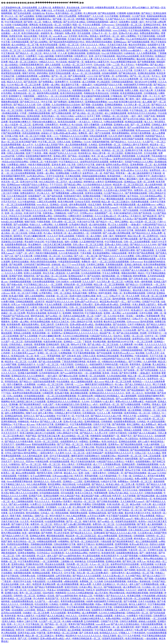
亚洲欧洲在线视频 (77, 53)
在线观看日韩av (109, 456)
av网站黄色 (26, 87)
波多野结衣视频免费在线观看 (27, 393)
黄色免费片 (38, 387)
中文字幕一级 (138, 359)
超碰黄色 (45, 33)
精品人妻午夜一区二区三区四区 (108, 153)
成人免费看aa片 (149, 424)
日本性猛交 (78, 147)
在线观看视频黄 (27, 19)
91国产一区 (22, 253)
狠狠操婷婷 (121, 236)
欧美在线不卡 (55, 313)
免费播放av (123, 481)
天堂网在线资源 (84, 464)
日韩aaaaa (63, 279)
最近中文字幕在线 (10, 576)
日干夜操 (161, 67)
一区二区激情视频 (93, 373)
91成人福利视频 (46, 56)
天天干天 (37, 39)
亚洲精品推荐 (53, 344)
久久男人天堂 (50, 90)
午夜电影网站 (142, 65)
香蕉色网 (62, 199)
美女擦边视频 (154, 230)
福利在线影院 (117, 570)
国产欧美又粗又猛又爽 (49, 436)
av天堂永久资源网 (96, 516)
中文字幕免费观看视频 (84, 353)
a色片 (32, 253)
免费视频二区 (21, 179)
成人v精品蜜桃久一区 (79, 233)
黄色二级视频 (94, 467)
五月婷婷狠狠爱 (92, 621)
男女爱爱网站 (127, 356)
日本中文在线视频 (110, 239)
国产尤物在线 (20, 127)
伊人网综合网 (90, 13)
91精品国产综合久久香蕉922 (34, 185)
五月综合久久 (64, 90)
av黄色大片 (44, 347)
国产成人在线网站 (39, 42)
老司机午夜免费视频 (141, 133)
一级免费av (140, 316)
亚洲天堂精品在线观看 (60, 73)
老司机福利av (72, 207)
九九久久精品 (77, 159)
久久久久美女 (142, 170)
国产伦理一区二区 (28, 510)
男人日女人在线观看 (118, 225)
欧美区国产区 (52, 599)
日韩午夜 (69, 384)
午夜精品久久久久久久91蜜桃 (74, 136)
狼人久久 (149, 122)
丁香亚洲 (87, 342)
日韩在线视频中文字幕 (65, 544)
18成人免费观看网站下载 (26, 499)
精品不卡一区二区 (98, 247)
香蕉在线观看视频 (75, 310)
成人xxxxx (99, 382)
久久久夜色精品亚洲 (17, 196)
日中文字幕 (70, 573)
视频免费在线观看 (79, 513)
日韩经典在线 (78, 590)
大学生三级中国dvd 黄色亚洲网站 (21, 453)
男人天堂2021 (128, 65)
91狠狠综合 (61, 130)
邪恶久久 (47, 250)
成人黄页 (12, 39)
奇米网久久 (65, 125)
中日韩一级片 (127, 207)
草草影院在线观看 (31, 119)
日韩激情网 (96, 233)
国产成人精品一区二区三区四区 (88, 113)
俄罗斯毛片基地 (45, 473)
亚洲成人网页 (60, 156)
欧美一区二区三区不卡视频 (33, 136)
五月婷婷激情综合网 (49, 373)
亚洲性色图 (38, 125)
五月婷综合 (49, 130)
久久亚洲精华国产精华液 (41, 139)
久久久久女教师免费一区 (131, 79)
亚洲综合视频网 (122, 187)
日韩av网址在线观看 (79, 390)
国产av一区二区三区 (32, 464)
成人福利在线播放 (98, 225)
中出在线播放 (63, 382)
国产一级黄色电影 (47, 199)
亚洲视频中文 (15, 96)
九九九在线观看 (58, 613)
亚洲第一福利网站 (104, 39)
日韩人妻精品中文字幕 (147, 256)
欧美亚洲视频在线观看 (131, 93)
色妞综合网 (151, 402)
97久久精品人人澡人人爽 (81, 59)
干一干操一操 (98, 90)
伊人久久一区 (12, 16)
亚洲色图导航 (73, 387)
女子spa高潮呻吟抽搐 (15, 439)
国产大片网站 (134, 302)
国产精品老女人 (119, 142)
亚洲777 (30, 153)
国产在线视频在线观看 (139, 42)
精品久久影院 (91, 379)
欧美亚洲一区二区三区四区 (65, 127)
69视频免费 (77, 621)
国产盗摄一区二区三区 (64, 19)
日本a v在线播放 (15, 396)
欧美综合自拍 (102, 93)
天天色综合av (43, 553)
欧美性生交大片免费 (71, 579)
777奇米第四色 (139, 633)
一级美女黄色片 (46, 453)
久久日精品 (67, 256)
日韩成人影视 (36, 233)
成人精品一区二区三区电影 (40, 439)
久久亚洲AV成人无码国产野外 (49, 145)
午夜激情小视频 (21, 270)
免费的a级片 (145, 607)
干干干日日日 (56, 185)
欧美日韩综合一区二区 (146, 207)
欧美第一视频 (41, 153)
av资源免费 (76, 282)
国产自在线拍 (94, 276)
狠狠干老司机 (29, 73)
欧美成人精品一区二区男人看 (121, 484)
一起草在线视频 (9, 90)
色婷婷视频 (117, 413)
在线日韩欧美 (120, 127)
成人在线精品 (58, 50)
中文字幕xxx (106, 159)
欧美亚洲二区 (60, 233)
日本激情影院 (85, 570)
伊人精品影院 (104, 82)
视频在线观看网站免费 (77, 559)
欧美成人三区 (47, 390)
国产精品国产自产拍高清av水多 (20, 490)
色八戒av (48, 233)
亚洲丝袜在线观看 (16, 250)
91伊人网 (24, 467)
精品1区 (162, 362)
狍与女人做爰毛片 (138, 604)
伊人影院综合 (132, 439)
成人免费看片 (155, 70)
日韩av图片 (88, 304)
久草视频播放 (82, 367)
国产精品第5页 (150, 216)
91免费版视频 (65, 353)
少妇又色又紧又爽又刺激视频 (57, 245)
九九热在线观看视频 (91, 273)
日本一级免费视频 (14, 170)
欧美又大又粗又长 (61, 322)
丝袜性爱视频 (131, 459)
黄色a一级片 (23, 619)
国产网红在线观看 (129, 239)
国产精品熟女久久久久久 (86, 28)
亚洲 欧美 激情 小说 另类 (64, 165)
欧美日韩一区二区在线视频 (71, 450)
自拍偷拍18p (38, 13)
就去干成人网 (146, 90)
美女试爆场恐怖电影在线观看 (96, 96)
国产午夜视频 (143, 487)
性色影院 (35, 570)
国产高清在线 (145, 213)
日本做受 (67, 419)
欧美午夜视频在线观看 (107, 179)
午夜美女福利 (51, 162)
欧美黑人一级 (8, 473)
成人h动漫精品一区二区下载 (25, 45)
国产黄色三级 (129, 561)
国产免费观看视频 (146, 62)
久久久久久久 (135, 142)
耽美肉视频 (151, 393)
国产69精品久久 (52, 350)
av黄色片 (100, 182)
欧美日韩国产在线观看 (44, 48)
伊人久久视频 (71, 370)
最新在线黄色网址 (59, 307)
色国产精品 (109, 173)
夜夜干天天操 (97, 550)
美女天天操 (154, 227)
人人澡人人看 (65, 507)
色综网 (143, 333)
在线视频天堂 (22, 307)
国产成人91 (153, 147)
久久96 (10, 85)
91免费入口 (46, 470)
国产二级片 (130, 67)
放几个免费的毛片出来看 (139, 407)
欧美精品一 (139, 382)
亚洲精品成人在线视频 (56, 59)
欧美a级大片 (137, 310)
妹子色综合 (133, 196)
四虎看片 (68, 501)
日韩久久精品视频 (16, 153)
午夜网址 (146, 404)
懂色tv (122, 179)
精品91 (142, 273)
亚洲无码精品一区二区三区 (92, 370)
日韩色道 (151, 293)
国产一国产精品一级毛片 (104, 259)
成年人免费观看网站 (15, 413)
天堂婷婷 (73, 36)
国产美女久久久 (73, 290)
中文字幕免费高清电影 (101, 30)
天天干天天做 (156, 356)
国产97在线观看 (103, 133)
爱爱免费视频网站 (126, 59)
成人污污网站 (55, 67)
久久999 (86, 402)
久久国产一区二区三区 (12, 342)
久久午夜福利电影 (27, 202)
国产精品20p (160, 85)
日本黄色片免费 (86, 616)
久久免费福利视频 (126, 130)
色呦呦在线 (89, 93)
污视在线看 (44, 307)
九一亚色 (113, 33)
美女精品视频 (100, 267)
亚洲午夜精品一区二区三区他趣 (17, 599)
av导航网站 (138, 579)
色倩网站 (33, 199)
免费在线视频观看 (39, 270)
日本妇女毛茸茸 (40, 150)
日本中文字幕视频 (141, 107)
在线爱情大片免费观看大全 (105, 610)
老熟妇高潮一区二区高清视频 (78, 284)
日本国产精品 (70, 570)
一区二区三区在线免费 (50, 499)
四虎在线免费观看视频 (48, 490)
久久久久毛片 (137, 493)
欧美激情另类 (108, 553)
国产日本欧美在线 (10, 267)
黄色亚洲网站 (134, 299)
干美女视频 (86, 253)
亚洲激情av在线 (122, 125)
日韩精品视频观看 (25, 302)
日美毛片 (117, 210)
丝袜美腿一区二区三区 (57, 296)
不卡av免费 (118, 559)
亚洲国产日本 (36, 496)
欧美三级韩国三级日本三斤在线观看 (20, 347)
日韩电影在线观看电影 (98, 22)
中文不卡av (100, 199)
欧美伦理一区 (159, 513)
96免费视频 (26, 150)
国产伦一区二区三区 (148, 330)
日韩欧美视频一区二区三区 (47, 256)
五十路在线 (109, 230)
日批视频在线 (77, 379)
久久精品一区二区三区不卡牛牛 (77, 65)
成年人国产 (53, 556)
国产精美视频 (115, 419)
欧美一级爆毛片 (32, 530)
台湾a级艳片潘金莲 (78, 225)
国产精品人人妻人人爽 (51, 422)
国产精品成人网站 (96, 167)
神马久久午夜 (50, 53)
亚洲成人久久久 (159, 467)
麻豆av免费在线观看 (156, 287)
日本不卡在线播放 (35, 147)
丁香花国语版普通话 (79, 407)
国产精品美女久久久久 (82, 533)
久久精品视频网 (119, 287)
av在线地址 (143, 416)
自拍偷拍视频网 (110, 73)
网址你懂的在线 (117, 593)
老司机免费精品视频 (40, 322)
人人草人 (5, 410)
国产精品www (109, 427)
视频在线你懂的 (34, 250)
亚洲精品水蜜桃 (151, 28)
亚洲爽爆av (95, 442)
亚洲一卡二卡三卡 (151, 96)
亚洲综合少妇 (124, 427)
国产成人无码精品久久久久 (138, 384)
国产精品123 (132, 284)
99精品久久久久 (47, 62)
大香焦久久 (97, 122)
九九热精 (98, 581)
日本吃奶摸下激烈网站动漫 (37, 264)
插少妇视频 (147, 267)
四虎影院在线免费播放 (18, 544)
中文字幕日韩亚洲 (14, 22)
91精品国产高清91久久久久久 (54, 379)
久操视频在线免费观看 (27, 76)
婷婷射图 (96, 202)
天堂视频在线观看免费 (77, 247)
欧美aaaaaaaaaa (143, 130)
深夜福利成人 (20, 70)
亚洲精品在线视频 (128, 442)
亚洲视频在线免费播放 (96, 102)
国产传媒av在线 (15, 284)
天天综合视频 (151, 153)
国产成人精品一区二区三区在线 (52, 276)
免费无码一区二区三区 (81, 99)
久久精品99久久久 (37, 590)
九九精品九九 (35, 90)
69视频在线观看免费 (114, 470)
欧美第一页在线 (125, 316)
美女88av (50, 13)
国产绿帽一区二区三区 (16, 590)
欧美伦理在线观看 (49, 45)
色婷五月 (114, 327)
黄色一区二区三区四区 (31, 593)
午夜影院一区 (82, 236)
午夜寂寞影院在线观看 (69, 262)
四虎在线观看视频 (31, 133)
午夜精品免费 (42, 461)
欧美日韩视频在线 (134, 638)
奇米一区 (96, 156)
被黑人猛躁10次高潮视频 (74, 87)
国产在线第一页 (131, 370)
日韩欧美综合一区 (143, 499)
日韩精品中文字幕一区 (92, 330)
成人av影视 (128, 147)
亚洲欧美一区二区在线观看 (92, 376)
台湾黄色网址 (122, 76)
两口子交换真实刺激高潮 (83, 461)
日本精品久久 (82, 364)
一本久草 (16, 33)
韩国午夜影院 (129, 379)
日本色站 (117, 107)
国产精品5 (40, 587)
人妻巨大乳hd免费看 (67, 16)
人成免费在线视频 (117, 227)
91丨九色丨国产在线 (55, 387)
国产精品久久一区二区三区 (29, 53)
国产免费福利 (61, 102)
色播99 (20, 621)
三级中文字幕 (31, 621)
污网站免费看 (45, 510)
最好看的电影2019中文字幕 (121, 342)
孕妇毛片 (71, 190)
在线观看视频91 (147, 399)
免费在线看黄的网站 (150, 33)
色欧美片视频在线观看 (110, 147)
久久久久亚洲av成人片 (106, 216)
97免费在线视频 (36, 559)
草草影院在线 (12, 382)
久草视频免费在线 (112, 464)
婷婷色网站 (42, 73)
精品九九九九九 (15, 82)
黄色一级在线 (97, 390)
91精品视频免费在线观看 (109, 307)
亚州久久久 (29, 416)
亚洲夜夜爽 (41, 67)
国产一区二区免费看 (58, 110)
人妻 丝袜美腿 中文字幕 (64, 470)
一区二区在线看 (21, 570)
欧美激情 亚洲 (61, 439)
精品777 (28, 99)
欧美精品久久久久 (109, 633)
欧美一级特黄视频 (58, 259)
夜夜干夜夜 (16, 516)
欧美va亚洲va (127, 170)
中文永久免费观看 (92, 25)
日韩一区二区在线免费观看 (137, 242)
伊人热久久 (123, 584)
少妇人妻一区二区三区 (100, 299)
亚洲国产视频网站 (22, 387)
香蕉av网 (162, 304)
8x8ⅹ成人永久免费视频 (12, 222)
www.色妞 (113, 102)
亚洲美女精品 (18, 564)
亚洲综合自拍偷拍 (61, 539)
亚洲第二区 (7, 570)
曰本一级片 (26, 584)
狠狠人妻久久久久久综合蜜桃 (24, 493)
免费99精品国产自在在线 (116, 604)
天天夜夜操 (75, 82)
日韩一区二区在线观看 (105, 319)
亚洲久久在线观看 (33, 273)
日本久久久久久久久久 (105, 59)
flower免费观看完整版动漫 (124, 62)
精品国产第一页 (76, 62)
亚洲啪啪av (77, 142)
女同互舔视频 (55, 419)
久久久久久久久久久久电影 (25, 487)
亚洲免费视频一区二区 (110, 145)
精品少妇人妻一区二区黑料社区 (143, 236)
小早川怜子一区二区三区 (16, 430)
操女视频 (140, 353)
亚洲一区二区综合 (14, 213)
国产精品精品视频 (146, 496)
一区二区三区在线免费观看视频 (65, 96)
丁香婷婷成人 (125, 290)
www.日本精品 (120, 30)
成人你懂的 (96, 236)
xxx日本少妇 (93, 87)
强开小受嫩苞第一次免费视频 (81, 107)
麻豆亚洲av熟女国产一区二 (113, 302)
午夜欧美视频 (44, 222)
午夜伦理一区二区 (137, 550)
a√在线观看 (24, 547)
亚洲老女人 (86, 404)
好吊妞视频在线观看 (34, 396)
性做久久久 (59, 190)
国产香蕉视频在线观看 (136, 193)
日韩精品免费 (138, 327)
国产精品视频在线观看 (132, 444)
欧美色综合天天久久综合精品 (142, 113)
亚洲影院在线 (94, 53)
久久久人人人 (107, 87)
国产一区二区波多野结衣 (143, 367)
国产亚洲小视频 (116, 513)
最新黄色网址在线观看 (48, 93)
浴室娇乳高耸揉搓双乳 (110, 379)
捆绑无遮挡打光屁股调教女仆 (99, 384)
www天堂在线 (78, 264)
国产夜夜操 (17, 567)
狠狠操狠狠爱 (146, 490)
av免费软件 (152, 199)
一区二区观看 (56, 284)
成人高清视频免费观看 (76, 145)
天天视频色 (55, 150)
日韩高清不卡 (47, 119)
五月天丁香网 (94, 116)
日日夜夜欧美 (146, 284)
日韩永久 (156, 413)
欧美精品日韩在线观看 (91, 230)
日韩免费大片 (81, 56)
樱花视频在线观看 (115, 199)
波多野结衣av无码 (141, 339)
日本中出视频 (146, 313)
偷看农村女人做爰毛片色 (97, 62)
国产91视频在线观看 (61, 113)
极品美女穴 (40, 459)
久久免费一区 (145, 87)
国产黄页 (142, 524)
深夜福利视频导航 (101, 142)
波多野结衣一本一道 (92, 173)
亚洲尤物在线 (125, 536)
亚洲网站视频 (63, 173)
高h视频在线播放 (10, 113)
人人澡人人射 (96, 470)
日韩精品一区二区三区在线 (115, 116)
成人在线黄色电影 (154, 185)
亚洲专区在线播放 (94, 193)
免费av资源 (71, 33)
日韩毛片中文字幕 (86, 165)
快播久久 (47, 22)
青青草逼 (121, 173)
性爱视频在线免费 (55, 587)
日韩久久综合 (9, 470)
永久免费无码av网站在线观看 (30, 507)
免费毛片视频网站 (20, 410)
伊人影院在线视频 (156, 422)
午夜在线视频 (100, 227)
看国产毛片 (127, 436)
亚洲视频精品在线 (114, 182)
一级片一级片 (136, 116)
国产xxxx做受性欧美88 (139, 127)
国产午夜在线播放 (27, 359)
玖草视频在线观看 (91, 239)
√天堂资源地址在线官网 (94, 170)
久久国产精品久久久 (115, 19)
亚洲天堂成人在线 (76, 399)
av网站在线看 (77, 193)
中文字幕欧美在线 (55, 242)
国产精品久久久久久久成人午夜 (37, 210)
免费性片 (66, 147)
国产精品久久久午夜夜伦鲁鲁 (22, 299)
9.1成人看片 (109, 402)
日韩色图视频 (99, 504)
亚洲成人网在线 (19, 559)
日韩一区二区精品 (63, 293)
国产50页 (20, 310)
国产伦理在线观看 (149, 370)
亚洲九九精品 (92, 159)
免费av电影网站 (113, 619)
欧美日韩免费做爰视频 (155, 264)
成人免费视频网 (78, 539)
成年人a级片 (144, 442)
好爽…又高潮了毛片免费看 (112, 347)
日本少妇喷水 (158, 107)
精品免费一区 (32, 310)
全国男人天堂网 (158, 530)
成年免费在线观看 (157, 110)
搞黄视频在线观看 (81, 90)
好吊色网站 (7, 93)
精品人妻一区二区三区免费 (28, 85)
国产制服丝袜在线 (113, 587)
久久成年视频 (73, 273)
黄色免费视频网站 (121, 133)
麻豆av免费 (86, 584)
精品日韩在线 (108, 399)
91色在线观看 (84, 484)
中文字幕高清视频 (76, 607)
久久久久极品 (154, 453)
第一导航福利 (57, 33)
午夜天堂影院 (113, 167)
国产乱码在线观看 (22, 13)
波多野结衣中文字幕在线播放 (110, 590)
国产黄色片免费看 (128, 373)
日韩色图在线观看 (96, 539)
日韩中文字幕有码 (118, 433)
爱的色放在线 (38, 316)
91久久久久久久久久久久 (90, 636)
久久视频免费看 (55, 581)
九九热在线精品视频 (117, 376)
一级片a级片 (159, 87)
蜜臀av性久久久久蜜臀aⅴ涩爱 (84, 627)
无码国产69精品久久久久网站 (142, 48)
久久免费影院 (72, 230)
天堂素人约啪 (12, 136)
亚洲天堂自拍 (71, 587)
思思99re (30, 461)
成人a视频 (147, 102)
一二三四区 (155, 416)
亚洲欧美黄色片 (76, 102)
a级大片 (114, 22)
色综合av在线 (63, 339)
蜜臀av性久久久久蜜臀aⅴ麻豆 (146, 187)
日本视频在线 (151, 93)
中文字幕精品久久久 (69, 162)
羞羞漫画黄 (159, 481)
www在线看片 (139, 610)
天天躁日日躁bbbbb (54, 370)
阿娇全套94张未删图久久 (45, 122)
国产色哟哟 (135, 267)
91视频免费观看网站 (12, 290)
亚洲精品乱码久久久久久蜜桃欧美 (28, 376)
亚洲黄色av (57, 333)
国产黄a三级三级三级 (150, 239)
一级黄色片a (42, 96)
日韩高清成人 (16, 344)
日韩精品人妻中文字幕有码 (135, 145)
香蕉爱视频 (40, 344)
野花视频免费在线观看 (63, 287)
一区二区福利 (146, 347)
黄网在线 (58, 22)
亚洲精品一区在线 (59, 205)
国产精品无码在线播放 (136, 473)
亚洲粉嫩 (147, 364)
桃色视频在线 (64, 219)
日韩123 (155, 130)
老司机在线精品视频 (135, 199)
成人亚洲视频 (135, 410)
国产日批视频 (61, 390)
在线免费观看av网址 (42, 216)
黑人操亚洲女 (158, 127)
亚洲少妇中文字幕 (29, 182)
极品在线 (141, 59)
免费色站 (52, 219)
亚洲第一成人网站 (51, 85)
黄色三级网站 (122, 222)
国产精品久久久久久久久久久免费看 (117, 256)
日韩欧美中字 (144, 176)
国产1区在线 (29, 567)
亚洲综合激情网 (72, 330)
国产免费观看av (46, 82)
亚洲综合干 (7, 70)
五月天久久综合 (130, 490)
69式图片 (67, 25)
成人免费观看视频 (141, 619)
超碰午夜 (100, 165)
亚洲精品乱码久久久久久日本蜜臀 (58, 367)
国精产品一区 (42, 516)
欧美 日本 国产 (61, 550)
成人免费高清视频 (20, 167)
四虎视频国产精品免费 (79, 259)
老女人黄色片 (68, 464)
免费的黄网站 (61, 139)
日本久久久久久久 (89, 45)
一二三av (79, 384)
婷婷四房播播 (129, 156)
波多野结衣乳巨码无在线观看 (128, 159)
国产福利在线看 (55, 196)
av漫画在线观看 (98, 367)
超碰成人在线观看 (104, 616)
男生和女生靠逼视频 (37, 313)
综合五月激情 (95, 205)
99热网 (89, 601)
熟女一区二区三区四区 (12, 110)
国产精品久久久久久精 (25, 105)
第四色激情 (141, 230)
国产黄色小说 (117, 387)
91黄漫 (144, 227)
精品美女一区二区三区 (16, 362)
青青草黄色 (135, 364)
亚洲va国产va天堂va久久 (87, 302)
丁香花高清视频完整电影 (114, 196)
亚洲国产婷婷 (16, 276)
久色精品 (93, 145)
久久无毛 (25, 521)
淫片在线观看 (84, 33)
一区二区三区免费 (144, 342)
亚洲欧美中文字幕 (134, 150)
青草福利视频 (54, 356)
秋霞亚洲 (41, 579)
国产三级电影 (159, 407)
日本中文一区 (47, 79)
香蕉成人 (94, 36)
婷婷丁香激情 (142, 627)
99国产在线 (150, 116)
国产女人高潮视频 (29, 336)
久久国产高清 (139, 16)
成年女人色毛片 (100, 70)
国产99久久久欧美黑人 (147, 507)
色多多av (35, 422)
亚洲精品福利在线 (79, 210)
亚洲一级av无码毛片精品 (151, 179)
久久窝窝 (33, 362)
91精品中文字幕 (104, 107)
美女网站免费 (49, 584)
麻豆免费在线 (39, 87)
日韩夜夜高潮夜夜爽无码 (32, 65)
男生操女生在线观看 (79, 550)
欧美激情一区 (31, 319)
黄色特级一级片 (101, 570)
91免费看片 (32, 56)
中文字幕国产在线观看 (118, 516)
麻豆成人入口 (71, 473)
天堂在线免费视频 (96, 561)
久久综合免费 (29, 50)
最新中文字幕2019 (86, 544)
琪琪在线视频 (62, 513)
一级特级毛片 (62, 627)
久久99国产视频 (9, 364)
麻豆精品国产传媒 (90, 496)
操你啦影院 (88, 39)
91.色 (156, 267)
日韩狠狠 (115, 93)
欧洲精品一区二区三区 (113, 150)
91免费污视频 (8, 302)
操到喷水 (18, 236)
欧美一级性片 (18, 56)
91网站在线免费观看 (114, 122)
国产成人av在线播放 (46, 416)
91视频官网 (139, 136)
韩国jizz (160, 516)
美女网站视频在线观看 (135, 293)
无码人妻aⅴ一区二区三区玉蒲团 (88, 245)
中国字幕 (41, 633)
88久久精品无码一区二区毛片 (53, 182)
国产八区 (9, 256)
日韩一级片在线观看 (26, 556)
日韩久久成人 (87, 510)
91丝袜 (8, 25)
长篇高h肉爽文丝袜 (115, 99)
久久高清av (128, 219)
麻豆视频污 (132, 179)
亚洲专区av (73, 199)
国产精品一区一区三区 (56, 624)
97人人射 (62, 53)
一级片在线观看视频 (127, 259)
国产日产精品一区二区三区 (70, 444)
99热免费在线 (86, 207)
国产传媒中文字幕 (56, 107)
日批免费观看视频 (110, 270)
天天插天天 (136, 216)
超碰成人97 (47, 133)
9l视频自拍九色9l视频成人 (115, 362)
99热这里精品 (152, 139)
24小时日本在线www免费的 (69, 79)
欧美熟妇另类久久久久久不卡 (70, 48)
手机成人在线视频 (62, 467)
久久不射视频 (112, 16)
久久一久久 (91, 48)
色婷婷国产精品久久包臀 (97, 287)
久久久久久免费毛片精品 (36, 259)
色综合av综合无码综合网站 (15, 162)
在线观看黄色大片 (69, 442)
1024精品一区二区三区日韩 (50, 384)
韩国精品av (7, 424)
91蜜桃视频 (137, 427)
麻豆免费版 (97, 530)
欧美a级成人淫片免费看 (82, 327)
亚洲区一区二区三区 (69, 45)
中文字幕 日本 (83, 416)
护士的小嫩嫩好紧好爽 (35, 236)
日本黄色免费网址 (88, 127)
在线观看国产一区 (50, 179)
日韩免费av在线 (28, 576)
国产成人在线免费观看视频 (33, 219)
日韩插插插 (107, 422)
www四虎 (23, 90)
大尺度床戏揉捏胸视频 (39, 127)
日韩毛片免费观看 (129, 621)
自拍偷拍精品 (64, 590)
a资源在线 (60, 273)
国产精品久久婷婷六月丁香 (15, 536)
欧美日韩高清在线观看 (71, 93)
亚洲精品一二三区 (73, 342)
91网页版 (129, 282)
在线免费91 (124, 22)
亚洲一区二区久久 (135, 393)
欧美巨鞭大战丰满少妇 (130, 102)
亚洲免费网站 (14, 119)
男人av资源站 (12, 207)
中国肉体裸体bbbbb (16, 116)
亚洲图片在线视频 (44, 190)
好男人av (16, 304)
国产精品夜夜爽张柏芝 (31, 404)
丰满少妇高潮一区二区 (118, 504)
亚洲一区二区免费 (146, 182)
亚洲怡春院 (125, 16)
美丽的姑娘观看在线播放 (94, 176)
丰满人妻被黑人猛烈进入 (144, 304)
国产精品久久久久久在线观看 (87, 576)
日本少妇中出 (151, 79)
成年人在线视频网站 (35, 296)
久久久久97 (53, 236)
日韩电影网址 (60, 216)
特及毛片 (156, 30)
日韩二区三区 (32, 390)
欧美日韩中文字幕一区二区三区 (73, 299)
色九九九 (142, 379)
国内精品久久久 (42, 481)
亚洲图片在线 (22, 79)
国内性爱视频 (54, 87)
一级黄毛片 (99, 99)
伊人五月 (41, 556)
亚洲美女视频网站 (27, 553)
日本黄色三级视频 (95, 264)
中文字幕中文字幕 (100, 279)
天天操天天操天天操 (117, 45)
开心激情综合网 (85, 396)
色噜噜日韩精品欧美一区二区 (87, 638)
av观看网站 (45, 76)
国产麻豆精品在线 (128, 73)
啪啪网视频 (7, 13)
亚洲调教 (67, 313)
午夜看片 (130, 461)
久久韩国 (41, 107)
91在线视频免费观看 (157, 633)
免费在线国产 (85, 16)
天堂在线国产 (112, 250)
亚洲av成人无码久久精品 (117, 245)
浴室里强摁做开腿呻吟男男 (39, 156)
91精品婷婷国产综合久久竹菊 (108, 85)
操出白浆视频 (31, 36)
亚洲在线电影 (34, 116)
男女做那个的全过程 (34, 242)
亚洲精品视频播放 (114, 105)
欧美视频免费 (14, 324)
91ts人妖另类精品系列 (137, 39)
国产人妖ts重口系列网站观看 (117, 233)
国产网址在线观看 (107, 13)
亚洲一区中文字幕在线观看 (102, 56)
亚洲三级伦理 (47, 324)
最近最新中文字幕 (70, 85)
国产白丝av (83, 470)
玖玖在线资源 (133, 19)
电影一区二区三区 (52, 464)
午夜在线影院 (142, 356)
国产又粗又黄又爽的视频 (54, 39)
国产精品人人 (150, 159)
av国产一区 (104, 28)
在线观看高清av (44, 19)
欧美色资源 (28, 587)
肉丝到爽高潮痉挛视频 (137, 593)
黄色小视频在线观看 (40, 539)
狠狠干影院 (30, 222)
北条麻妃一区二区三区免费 (120, 539)
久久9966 (112, 316)
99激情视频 (29, 96)
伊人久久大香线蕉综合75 (17, 330)
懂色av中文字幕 (79, 344)
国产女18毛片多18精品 (74, 22)
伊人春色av (124, 216)
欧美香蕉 (98, 322)
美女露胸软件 (35, 245)
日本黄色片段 (62, 324)
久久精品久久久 (62, 167)
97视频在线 (117, 96)
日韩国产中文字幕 (151, 302)
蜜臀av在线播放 (17, 147)
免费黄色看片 (117, 162)
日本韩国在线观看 (20, 42)
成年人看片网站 (46, 413)
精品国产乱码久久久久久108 (63, 153)
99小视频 (139, 344)
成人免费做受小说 (10, 399)
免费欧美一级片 (86, 133)
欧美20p (148, 150)
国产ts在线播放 (27, 16)
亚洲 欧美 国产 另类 (11, 287)
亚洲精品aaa (130, 182)
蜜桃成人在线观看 (63, 30)
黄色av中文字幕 (133, 470)
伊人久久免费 (133, 296)
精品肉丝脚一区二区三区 (19, 48)
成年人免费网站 (129, 36)
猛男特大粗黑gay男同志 (117, 165)
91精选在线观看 (9, 476)
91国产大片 (73, 213)
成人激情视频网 (129, 396)
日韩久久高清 (37, 330)
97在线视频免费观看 (26, 107)
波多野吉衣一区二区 (110, 36)
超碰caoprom (148, 99)
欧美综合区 (91, 110)
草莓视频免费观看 (72, 67)
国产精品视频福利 (150, 19)
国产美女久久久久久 (143, 436)
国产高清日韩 (31, 82)
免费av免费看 (158, 339)
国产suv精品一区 (54, 316)
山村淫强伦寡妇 (64, 576)
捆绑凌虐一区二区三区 (101, 210)
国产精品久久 (87, 433)
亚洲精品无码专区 (152, 25)
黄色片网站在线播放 (11, 533)
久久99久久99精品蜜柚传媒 (76, 336)
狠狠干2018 (31, 413)
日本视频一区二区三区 (102, 187)
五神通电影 (88, 216)
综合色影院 (49, 593)
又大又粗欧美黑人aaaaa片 (106, 207)
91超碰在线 (130, 53)
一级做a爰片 (86, 85)
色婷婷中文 (95, 553)
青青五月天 (57, 573)
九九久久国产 (89, 282)
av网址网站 (13, 19)
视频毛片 (5, 130)
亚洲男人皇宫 (131, 387)
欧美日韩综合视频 (119, 279)
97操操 (72, 187)
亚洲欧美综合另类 (134, 153)
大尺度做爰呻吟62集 (55, 559)
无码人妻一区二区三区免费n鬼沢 (124, 247)
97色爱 (23, 113)
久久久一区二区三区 (75, 453)
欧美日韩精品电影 (31, 33)
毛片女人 (30, 67)
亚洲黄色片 (98, 250)
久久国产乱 (148, 142)
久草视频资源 (96, 190)
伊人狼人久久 (44, 193)
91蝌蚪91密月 (75, 216)
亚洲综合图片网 (128, 487)
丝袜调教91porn (23, 444)
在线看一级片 (138, 22)
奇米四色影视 (37, 521)
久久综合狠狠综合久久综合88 (66, 105)
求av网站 (24, 139)
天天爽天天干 (141, 70)
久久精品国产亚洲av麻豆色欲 (113, 48)
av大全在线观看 (130, 313)
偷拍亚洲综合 (157, 442)
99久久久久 (72, 616)
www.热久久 (43, 205)
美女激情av (57, 501)
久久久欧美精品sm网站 (151, 196)
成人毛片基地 (102, 593)
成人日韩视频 (89, 82)
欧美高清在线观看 (67, 122)
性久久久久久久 (43, 501)
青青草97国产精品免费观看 (142, 253)
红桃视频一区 (66, 604)
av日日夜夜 (122, 467)
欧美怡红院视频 (81, 30)
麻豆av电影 (136, 504)
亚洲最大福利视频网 (46, 16)
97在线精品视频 (20, 25)
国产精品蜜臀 (141, 219)
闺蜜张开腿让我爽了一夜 (36, 170)
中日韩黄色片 (124, 319)
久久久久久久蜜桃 (14, 273)
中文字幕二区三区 (47, 142)
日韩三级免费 (37, 370)
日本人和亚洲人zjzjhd (139, 530)
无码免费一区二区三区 (141, 481)
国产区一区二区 (59, 76)
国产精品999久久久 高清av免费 (87, 219)
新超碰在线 (71, 250)
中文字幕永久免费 (104, 630)
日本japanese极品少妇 (63, 476)
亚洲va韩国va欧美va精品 (32, 59)
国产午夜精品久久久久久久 (33, 419)
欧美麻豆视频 (134, 596)
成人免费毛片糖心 (134, 559)
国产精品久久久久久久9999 (143, 245)
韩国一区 (77, 25)
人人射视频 (25, 207)
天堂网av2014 (87, 213)
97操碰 (112, 130)
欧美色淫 (134, 516)
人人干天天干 (108, 467)
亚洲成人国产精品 (95, 19)
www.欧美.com (60, 36)
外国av (99, 604)
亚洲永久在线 (84, 70)
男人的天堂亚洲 (62, 533)
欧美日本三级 (14, 227)
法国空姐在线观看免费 (44, 382)
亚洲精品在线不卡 (77, 276)
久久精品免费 (143, 156)
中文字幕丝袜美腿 (115, 90)
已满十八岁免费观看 (26, 447)
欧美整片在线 (84, 610)
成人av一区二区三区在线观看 (87, 73)
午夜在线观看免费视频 (32, 304)
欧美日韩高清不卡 (68, 227)
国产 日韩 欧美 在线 (93, 79)
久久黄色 (60, 453)
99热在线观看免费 (63, 28)
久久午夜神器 (134, 636)
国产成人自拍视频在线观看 (55, 187)
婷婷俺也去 (89, 182)
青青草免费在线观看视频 (32, 399)
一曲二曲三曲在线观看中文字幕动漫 (144, 173)
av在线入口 (81, 116)
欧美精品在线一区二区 (51, 25)
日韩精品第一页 (31, 290)
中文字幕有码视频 (146, 36)
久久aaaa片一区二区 (49, 267)
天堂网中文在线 (155, 550)
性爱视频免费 (153, 316)
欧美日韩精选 (61, 519)
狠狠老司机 (29, 276)
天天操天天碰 (74, 39)
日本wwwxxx (108, 25)
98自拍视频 (95, 50)
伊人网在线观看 (51, 227)
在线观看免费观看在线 (16, 245)
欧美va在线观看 (67, 236)
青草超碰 (156, 599)
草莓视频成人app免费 (79, 279)
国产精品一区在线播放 (79, 156)
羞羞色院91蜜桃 (127, 250)
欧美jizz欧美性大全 (139, 544)
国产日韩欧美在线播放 (77, 50)
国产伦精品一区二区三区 (111, 67)
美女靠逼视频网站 (101, 253)
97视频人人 (124, 633)
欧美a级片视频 (80, 293)
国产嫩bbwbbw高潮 (69, 376)
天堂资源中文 (155, 333)
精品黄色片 (71, 636)
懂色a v (59, 570)
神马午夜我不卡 (90, 290)
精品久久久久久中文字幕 (121, 70)
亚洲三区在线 (113, 170)
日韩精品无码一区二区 (138, 613)
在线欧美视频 (133, 13)
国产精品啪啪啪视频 (140, 450)
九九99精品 (13, 139)
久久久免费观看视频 (146, 53)
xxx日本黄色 (96, 119)
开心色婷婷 (39, 599)
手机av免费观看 (147, 516)
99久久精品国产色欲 (70, 496)
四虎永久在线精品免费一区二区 (79, 316)
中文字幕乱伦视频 (120, 110)
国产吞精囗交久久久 (30, 102)
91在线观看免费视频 (55, 521)
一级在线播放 (151, 638)
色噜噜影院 (96, 436)
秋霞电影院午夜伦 (73, 196)
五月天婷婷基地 (17, 513)
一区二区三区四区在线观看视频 (126, 28)
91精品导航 (82, 190)
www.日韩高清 (23, 28)
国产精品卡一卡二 (105, 222)
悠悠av (103, 45)
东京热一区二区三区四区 (47, 442)
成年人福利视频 (38, 430)
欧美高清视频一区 (41, 333)
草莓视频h (161, 367)
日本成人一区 (85, 250)
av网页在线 (106, 496)
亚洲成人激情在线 (133, 264)
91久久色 (127, 107)
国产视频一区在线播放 (93, 105)
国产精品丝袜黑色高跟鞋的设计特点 (67, 42)
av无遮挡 (91, 487)
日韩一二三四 (113, 65)
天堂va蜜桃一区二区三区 (64, 222)
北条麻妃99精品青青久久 (92, 619)
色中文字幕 (151, 22)
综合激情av (125, 327)
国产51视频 (46, 410)
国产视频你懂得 (78, 167)
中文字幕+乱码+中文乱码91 (39, 30)
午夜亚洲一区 (45, 36)
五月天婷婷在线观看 (66, 70)
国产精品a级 (17, 319)
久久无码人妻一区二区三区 (137, 105)
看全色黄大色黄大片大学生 (146, 290)
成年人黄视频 (82, 119)
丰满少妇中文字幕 (33, 213)
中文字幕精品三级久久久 (36, 284)
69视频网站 (64, 541)
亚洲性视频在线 (9, 422)
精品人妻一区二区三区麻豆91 (24, 62)
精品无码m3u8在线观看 (128, 56)
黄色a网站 (108, 205)
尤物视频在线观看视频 (39, 113)
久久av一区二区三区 (99, 564)
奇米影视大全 (85, 153)
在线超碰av (48, 627)
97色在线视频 (159, 430)
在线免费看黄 (9, 619)
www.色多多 (11, 638)
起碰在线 (35, 79)
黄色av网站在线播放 (32, 227)
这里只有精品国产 (31, 187)
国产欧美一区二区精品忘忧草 (85, 541)
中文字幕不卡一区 (66, 416)
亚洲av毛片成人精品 (129, 33)
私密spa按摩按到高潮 (56, 399)
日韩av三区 (141, 453)
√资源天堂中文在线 (22, 581)
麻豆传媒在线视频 (61, 547)
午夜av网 (139, 630)
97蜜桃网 (121, 13)
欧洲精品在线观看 (134, 122)
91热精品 (54, 604)
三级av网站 (119, 39)
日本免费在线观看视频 (42, 28)
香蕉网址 (60, 636)
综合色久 (118, 336)
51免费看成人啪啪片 (17, 165)
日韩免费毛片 (52, 125)
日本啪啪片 (34, 638)
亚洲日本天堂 (123, 367)
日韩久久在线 (64, 142)
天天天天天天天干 (10, 433)
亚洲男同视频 (122, 544)
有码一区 (34, 410)
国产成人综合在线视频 (128, 333)
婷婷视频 (81, 19)
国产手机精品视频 (133, 96)
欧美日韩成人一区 (51, 116)
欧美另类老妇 (147, 56)
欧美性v (142, 521)
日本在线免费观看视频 (127, 87)
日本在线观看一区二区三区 (129, 25)
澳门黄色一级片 (133, 99)
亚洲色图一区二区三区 (36, 110)
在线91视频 (133, 347)
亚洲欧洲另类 (18, 30)
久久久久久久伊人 (100, 387)
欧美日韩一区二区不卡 (148, 570)
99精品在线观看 (119, 253)
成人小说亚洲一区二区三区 (18, 125)
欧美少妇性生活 (115, 370)
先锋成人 (160, 573)
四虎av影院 (56, 481)
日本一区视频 (44, 105)
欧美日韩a (84, 36)
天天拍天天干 (8, 444)
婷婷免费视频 (140, 276)
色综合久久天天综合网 (20, 216)
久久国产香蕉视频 (129, 556)
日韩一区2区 (133, 227)
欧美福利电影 (114, 176)
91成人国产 (49, 404)
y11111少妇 (92, 76)
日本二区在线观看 (152, 456)
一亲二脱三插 (91, 256)
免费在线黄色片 (28, 193)
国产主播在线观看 (77, 76)
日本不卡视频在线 (136, 324)
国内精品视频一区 (111, 276)
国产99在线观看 (104, 353)
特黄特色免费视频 (64, 56)
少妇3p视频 (140, 147)
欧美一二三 (53, 136)
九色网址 (20, 156)
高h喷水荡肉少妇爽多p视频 (83, 296)
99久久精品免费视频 (37, 484)
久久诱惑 (97, 584)
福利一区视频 (71, 242)
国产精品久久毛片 (153, 350)
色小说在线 (62, 62)
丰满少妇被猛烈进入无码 (125, 213)
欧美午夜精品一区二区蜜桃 (69, 13)
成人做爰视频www (146, 205)
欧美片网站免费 (66, 202)
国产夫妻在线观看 (136, 287)
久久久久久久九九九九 (41, 167)
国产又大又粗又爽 (24, 256)
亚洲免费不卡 (62, 82)
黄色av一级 (102, 519)
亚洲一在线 (152, 119)
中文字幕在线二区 (139, 110)
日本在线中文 (128, 507)
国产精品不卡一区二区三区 (61, 459)
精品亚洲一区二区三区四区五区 (128, 185)
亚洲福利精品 (56, 170)
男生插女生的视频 (10, 584)
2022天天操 (36, 547)
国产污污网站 (135, 362)
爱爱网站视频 (156, 219)
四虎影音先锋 (16, 36)
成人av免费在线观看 (111, 156)
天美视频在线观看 (114, 264)
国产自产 (99, 410)
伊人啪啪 (67, 621)
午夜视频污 (24, 476)
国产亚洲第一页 (107, 76)
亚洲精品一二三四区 (73, 481)
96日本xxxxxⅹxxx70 (146, 67)
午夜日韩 (124, 364)
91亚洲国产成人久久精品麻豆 (135, 270)
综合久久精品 (67, 116)
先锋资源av (48, 213)
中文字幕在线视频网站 (139, 30)
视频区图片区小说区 (91, 150)
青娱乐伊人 (30, 239)
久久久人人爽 (104, 413)
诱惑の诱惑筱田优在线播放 (99, 42)
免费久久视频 (132, 90)
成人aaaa (31, 424)
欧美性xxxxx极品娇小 (131, 50)
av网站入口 (46, 630)
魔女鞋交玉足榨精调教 (115, 322)
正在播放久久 (109, 584)
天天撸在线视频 (73, 176)
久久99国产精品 (89, 67)
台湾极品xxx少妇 (72, 170)
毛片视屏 (99, 567)
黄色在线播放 (8, 307)
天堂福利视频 (91, 147)
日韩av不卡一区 (100, 33)
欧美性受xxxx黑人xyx (124, 353)
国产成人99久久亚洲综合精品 (36, 287)
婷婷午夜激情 (125, 136)
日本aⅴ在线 (100, 65)
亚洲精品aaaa (120, 42)
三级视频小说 (67, 561)
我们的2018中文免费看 (146, 82)
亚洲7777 (80, 287)
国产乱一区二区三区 (140, 76)
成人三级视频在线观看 (116, 113)
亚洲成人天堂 (24, 279)
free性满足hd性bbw (36, 176)
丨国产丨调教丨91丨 (21, 230)
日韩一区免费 (47, 570)
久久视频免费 (61, 225)
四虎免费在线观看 (140, 202)
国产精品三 (147, 13)
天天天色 (65, 599)
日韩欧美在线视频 (154, 493)
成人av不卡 (28, 145)
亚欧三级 (65, 344)
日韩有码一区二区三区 (25, 596)
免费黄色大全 (16, 327)
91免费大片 (76, 173)
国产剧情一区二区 (33, 22)
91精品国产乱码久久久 (101, 336)
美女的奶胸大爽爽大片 (20, 122)
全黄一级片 (109, 236)
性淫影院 (141, 484)
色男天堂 (79, 476)
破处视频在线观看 (111, 50)
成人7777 (66, 264)
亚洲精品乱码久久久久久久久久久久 (51, 99)
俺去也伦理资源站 (137, 45)
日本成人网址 (102, 327)
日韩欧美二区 (37, 162)
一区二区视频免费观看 (116, 410)
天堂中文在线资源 (55, 176)
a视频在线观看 (71, 581)
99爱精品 (162, 159)
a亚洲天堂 (40, 302)
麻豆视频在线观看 (46, 359)
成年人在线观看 (53, 65)
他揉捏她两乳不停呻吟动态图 (138, 85)
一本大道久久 (84, 122)
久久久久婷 (98, 16)
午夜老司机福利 (64, 359)
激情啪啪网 (122, 530)
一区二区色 (160, 284)
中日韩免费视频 (148, 210)
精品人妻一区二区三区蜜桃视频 (109, 284)
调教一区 (158, 313)
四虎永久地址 (111, 79)
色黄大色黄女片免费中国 (17, 539)
